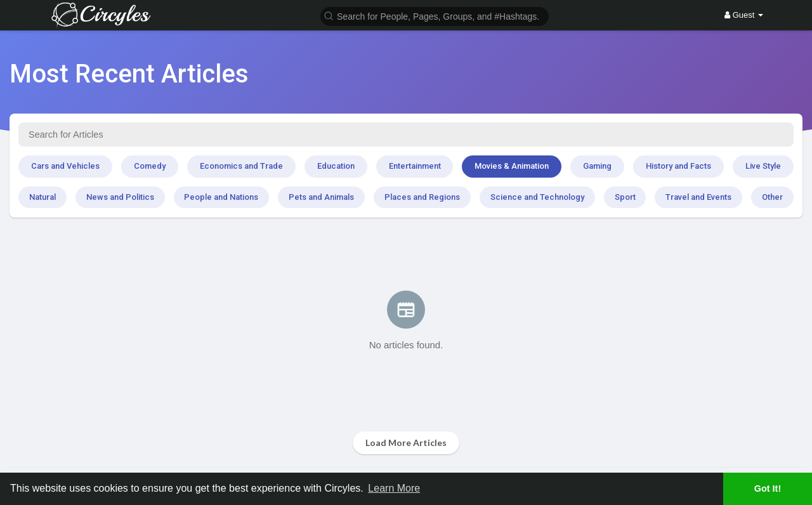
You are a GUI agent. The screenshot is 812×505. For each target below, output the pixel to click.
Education (336, 166)
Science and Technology (537, 197)
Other (772, 197)
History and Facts (678, 166)
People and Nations (221, 197)
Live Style (763, 166)
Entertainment (415, 166)
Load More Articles (406, 443)
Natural (43, 197)
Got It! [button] (768, 489)
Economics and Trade (241, 166)
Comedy (150, 166)
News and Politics (120, 197)
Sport (625, 197)
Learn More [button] (394, 488)
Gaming (597, 166)
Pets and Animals (321, 197)
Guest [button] (744, 15)
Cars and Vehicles (65, 166)
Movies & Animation (512, 166)
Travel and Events (698, 197)
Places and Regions (422, 197)
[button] (435, 16)
